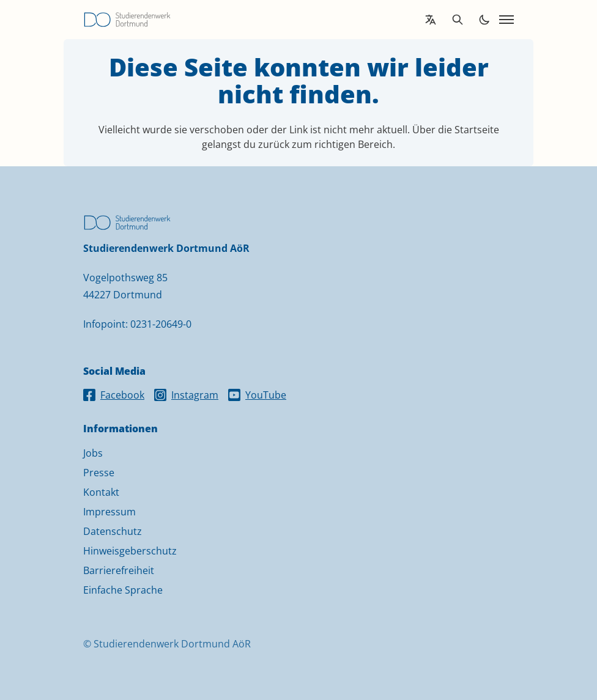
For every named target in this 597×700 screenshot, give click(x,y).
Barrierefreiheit (119, 570)
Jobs (93, 453)
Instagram (186, 395)
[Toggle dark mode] (484, 20)
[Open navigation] (506, 20)
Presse (99, 473)
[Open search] (458, 20)
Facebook (114, 395)
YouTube (257, 395)
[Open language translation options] (431, 20)
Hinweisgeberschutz (130, 551)
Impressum (109, 512)
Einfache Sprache (123, 590)
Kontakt (101, 492)
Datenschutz (113, 531)
